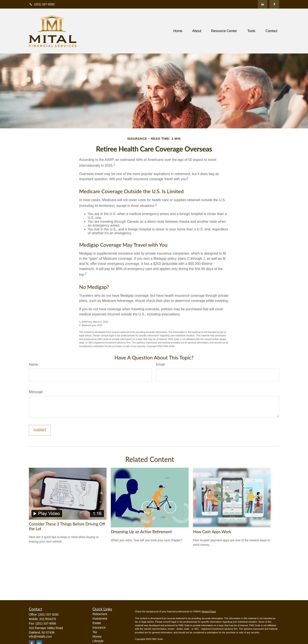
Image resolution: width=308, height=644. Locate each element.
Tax (95, 632)
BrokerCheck (209, 611)
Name (33, 364)
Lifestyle (98, 641)
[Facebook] (274, 4)
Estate (97, 623)
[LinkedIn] (263, 4)
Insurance (99, 628)
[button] (178, 31)
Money (97, 637)
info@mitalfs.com (40, 637)
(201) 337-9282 (42, 4)
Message (36, 392)
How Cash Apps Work (212, 532)
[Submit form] (40, 430)
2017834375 (48, 619)
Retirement (100, 614)
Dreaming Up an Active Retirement (141, 532)
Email (160, 364)
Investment (100, 619)
